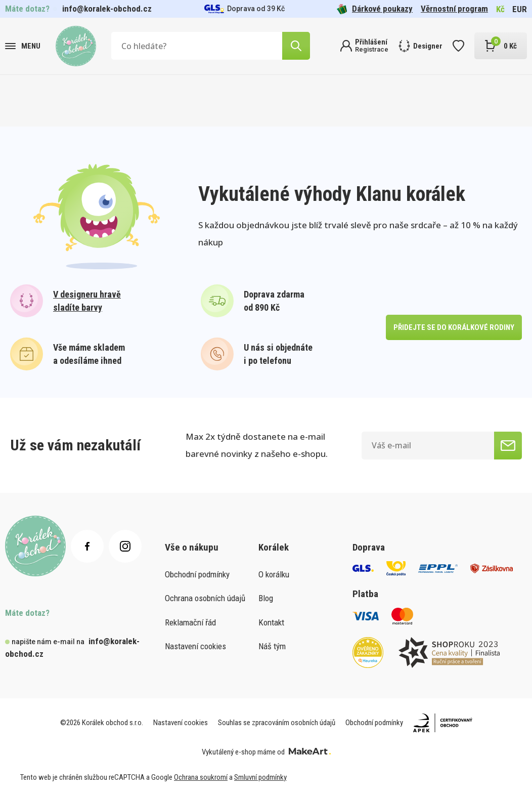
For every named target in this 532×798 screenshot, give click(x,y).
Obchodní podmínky (197, 574)
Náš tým (272, 646)
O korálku (274, 574)
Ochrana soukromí (201, 777)
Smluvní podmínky (260, 777)
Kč (500, 9)
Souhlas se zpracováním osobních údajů (277, 723)
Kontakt (271, 622)
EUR (520, 9)
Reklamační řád (190, 622)
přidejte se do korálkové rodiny (451, 327)
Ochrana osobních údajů (205, 598)
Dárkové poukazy (375, 9)
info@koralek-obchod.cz (107, 9)
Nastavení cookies (195, 646)
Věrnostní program (454, 9)
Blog (266, 598)
